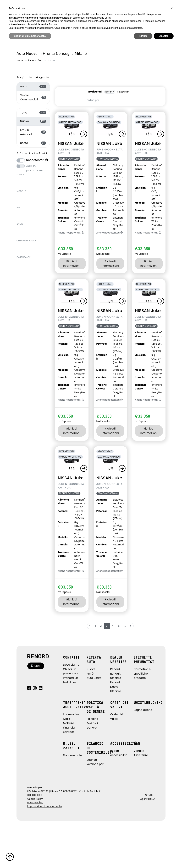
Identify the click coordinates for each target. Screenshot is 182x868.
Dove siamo (71, 665)
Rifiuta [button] (143, 36)
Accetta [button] (164, 36)
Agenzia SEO (148, 799)
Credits (149, 795)
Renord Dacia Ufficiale (116, 687)
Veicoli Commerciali (33, 97)
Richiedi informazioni (72, 264)
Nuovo (33, 121)
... (125, 626)
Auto (33, 86)
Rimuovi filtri (123, 92)
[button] (84, 134)
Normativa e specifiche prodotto (142, 674)
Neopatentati (37, 160)
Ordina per (93, 100)
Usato (33, 143)
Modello (21, 191)
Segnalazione (143, 710)
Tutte (33, 113)
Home (20, 60)
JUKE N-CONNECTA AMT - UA (71, 151)
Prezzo (20, 208)
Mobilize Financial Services (69, 728)
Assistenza (141, 755)
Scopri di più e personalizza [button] (30, 36)
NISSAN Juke (71, 143)
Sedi (36, 666)
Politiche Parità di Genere (92, 723)
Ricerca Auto (36, 60)
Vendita (139, 751)
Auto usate (94, 678)
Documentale (72, 755)
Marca (20, 175)
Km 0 (90, 674)
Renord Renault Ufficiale (116, 674)
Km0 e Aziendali (33, 132)
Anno (20, 224)
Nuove (91, 669)
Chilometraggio (26, 241)
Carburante (24, 257)
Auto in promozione (34, 166)
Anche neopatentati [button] (71, 233)
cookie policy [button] (104, 18)
